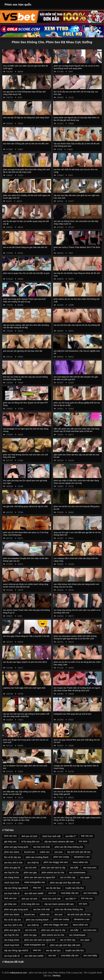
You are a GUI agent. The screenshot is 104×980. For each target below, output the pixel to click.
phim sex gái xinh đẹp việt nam (65, 883)
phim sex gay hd (12, 868)
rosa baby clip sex (70, 893)
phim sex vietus (12, 852)
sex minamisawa (77, 872)
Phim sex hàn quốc (18, 5)
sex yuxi (59, 852)
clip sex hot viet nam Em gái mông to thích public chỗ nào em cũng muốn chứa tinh (26, 715)
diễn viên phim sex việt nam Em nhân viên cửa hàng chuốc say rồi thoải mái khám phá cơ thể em (77, 430)
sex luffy (74, 868)
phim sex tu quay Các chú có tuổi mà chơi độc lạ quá (26, 273)
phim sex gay (30, 872)
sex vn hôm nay (68, 877)
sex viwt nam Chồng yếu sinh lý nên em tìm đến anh (26, 144)
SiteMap (56, 976)
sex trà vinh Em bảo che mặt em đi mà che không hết (77, 325)
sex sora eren (90, 868)
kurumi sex (30, 852)
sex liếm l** (71, 836)
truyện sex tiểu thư (75, 888)
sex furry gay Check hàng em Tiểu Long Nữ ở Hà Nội (26, 636)
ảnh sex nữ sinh (29, 836)
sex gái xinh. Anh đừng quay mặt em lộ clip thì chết (25, 506)
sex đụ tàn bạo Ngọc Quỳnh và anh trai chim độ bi (25, 662)
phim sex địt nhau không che (69, 847)
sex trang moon (12, 877)
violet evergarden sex (35, 882)
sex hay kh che (11, 872)
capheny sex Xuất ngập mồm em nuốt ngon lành (24, 688)
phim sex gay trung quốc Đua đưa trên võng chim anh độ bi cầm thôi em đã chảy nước (27, 171)
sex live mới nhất (42, 847)
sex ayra (83, 841)
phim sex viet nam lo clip (53, 868)
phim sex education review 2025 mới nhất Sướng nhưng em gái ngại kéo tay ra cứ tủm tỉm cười (75, 637)
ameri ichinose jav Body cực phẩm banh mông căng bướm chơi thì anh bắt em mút (26, 585)
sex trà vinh (31, 868)
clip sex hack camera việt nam (59, 842)
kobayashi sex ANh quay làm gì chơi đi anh (73, 714)
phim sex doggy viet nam (56, 862)
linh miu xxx (87, 836)
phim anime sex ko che (53, 872)
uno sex (52, 893)
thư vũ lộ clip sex (12, 857)
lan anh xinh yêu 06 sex (79, 852)
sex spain (85, 877)
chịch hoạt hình (12, 883)
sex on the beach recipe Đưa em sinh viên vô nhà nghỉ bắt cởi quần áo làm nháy (25, 819)
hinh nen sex (10, 836)
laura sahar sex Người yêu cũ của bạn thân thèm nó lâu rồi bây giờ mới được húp (77, 119)
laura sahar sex (80, 862)
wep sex (37, 888)
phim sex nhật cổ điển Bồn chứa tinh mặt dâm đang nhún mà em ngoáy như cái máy (76, 482)
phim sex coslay (61, 857)
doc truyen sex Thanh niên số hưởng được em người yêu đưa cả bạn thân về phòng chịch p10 (77, 689)
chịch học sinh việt (51, 836)
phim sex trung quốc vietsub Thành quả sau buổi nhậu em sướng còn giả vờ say (24, 300)
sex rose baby (90, 893)
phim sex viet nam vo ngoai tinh (40, 877)
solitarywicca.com (18, 973)
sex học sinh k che (13, 863)
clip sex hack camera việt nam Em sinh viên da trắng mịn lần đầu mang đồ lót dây (26, 326)
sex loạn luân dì (12, 893)
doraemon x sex (82, 857)
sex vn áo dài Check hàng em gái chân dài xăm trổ (25, 247)
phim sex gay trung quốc (16, 847)
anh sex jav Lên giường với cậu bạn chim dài (23, 351)
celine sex (45, 852)
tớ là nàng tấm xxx (30, 842)
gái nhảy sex (10, 842)
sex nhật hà (33, 863)
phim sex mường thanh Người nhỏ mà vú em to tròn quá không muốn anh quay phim (77, 67)
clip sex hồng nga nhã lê (16, 888)
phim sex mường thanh (37, 857)
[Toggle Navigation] (97, 4)
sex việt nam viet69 (34, 893)
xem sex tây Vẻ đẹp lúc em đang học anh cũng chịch (26, 118)
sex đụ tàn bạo (53, 888)
